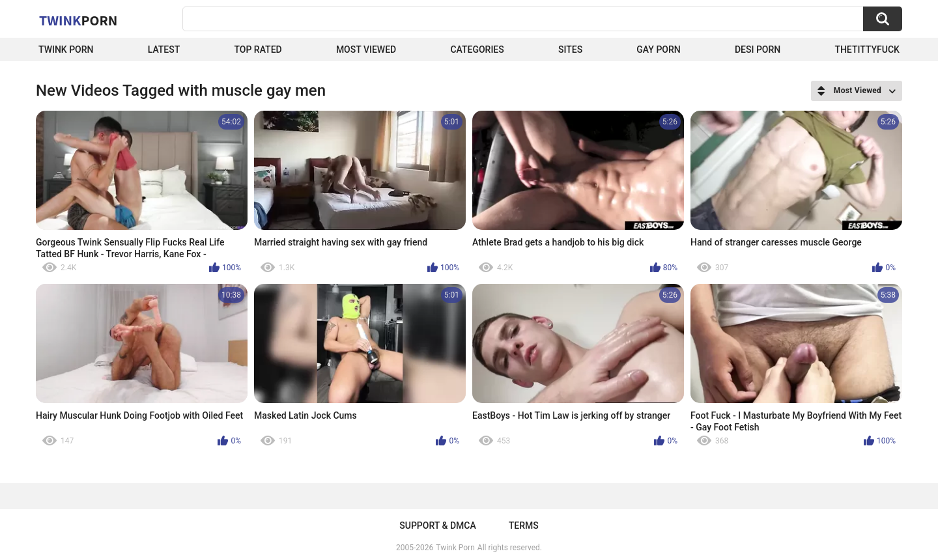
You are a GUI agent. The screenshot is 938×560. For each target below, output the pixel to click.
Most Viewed (366, 49)
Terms (524, 525)
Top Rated (258, 49)
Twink (78, 20)
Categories (477, 49)
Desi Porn (758, 49)
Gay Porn (658, 49)
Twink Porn (66, 49)
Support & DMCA (437, 525)
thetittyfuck (867, 49)
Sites (570, 49)
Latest (164, 49)
